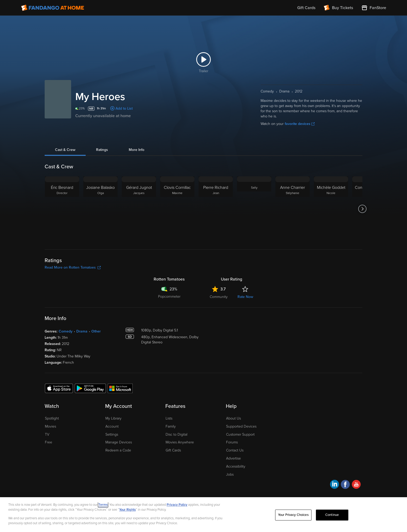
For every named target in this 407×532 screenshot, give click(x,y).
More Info (137, 150)
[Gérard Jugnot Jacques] (139, 209)
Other (96, 331)
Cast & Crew (65, 150)
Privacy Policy (177, 506)
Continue (332, 516)
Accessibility (236, 466)
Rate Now (245, 297)
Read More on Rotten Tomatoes (73, 267)
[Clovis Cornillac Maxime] (177, 209)
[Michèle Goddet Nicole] (331, 209)
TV (47, 434)
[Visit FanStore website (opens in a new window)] (374, 8)
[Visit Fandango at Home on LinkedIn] (334, 485)
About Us (233, 418)
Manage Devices (119, 442)
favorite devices (300, 124)
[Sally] (254, 209)
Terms (103, 506)
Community (219, 297)
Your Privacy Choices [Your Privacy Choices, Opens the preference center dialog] (293, 516)
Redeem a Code (118, 450)
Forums (232, 442)
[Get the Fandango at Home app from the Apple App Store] (59, 388)
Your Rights (127, 511)
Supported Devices (241, 426)
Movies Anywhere (180, 442)
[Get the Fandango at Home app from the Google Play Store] (90, 388)
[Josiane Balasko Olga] (100, 209)
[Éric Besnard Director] (62, 209)
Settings (112, 434)
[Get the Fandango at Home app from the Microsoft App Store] (120, 388)
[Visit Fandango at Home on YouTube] (356, 485)
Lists (169, 418)
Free (49, 442)
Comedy (66, 331)
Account (112, 426)
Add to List (124, 108)
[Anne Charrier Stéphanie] (293, 209)
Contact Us (235, 450)
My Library (113, 418)
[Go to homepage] (53, 8)
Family (171, 426)
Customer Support (240, 434)
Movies (50, 426)
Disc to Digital (177, 434)
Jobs (230, 474)
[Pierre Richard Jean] (216, 209)
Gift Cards (173, 450)
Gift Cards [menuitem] (306, 8)
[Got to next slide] (362, 209)
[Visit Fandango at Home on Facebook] (345, 485)
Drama (82, 331)
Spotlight (52, 418)
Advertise (233, 458)
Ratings (102, 150)
